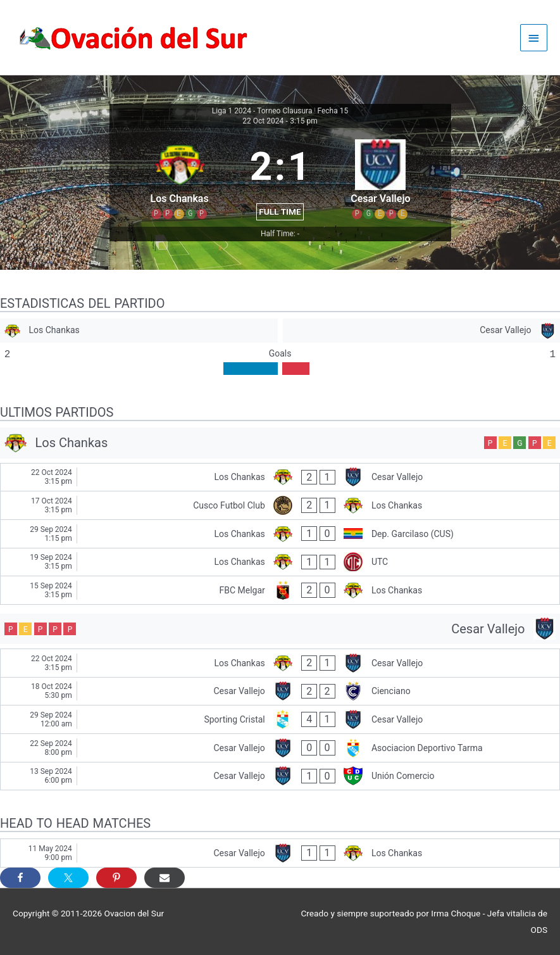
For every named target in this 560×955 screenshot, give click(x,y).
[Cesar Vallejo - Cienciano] (280, 692)
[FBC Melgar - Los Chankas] (280, 590)
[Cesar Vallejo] (422, 331)
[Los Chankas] (139, 331)
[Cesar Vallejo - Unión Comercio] (280, 776)
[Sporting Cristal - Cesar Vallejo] (280, 719)
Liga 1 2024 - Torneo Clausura (262, 111)
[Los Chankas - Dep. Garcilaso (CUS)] (280, 534)
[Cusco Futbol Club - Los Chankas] (280, 505)
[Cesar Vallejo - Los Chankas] (280, 853)
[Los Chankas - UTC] (280, 562)
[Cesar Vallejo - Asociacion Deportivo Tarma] (280, 748)
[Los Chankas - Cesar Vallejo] (280, 477)
